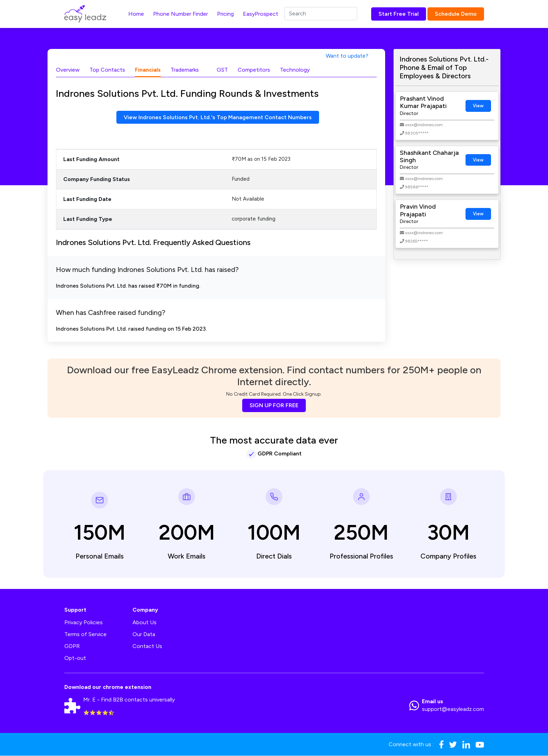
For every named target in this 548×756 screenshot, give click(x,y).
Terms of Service (85, 634)
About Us (145, 622)
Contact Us (147, 646)
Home (136, 14)
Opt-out (75, 658)
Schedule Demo (456, 14)
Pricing (225, 14)
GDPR (72, 646)
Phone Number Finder (181, 14)
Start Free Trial (399, 14)
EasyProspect (261, 14)
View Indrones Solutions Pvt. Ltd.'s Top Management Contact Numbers (218, 117)
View (478, 106)
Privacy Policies (84, 622)
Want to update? (347, 56)
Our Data (144, 634)
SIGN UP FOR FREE (274, 406)
